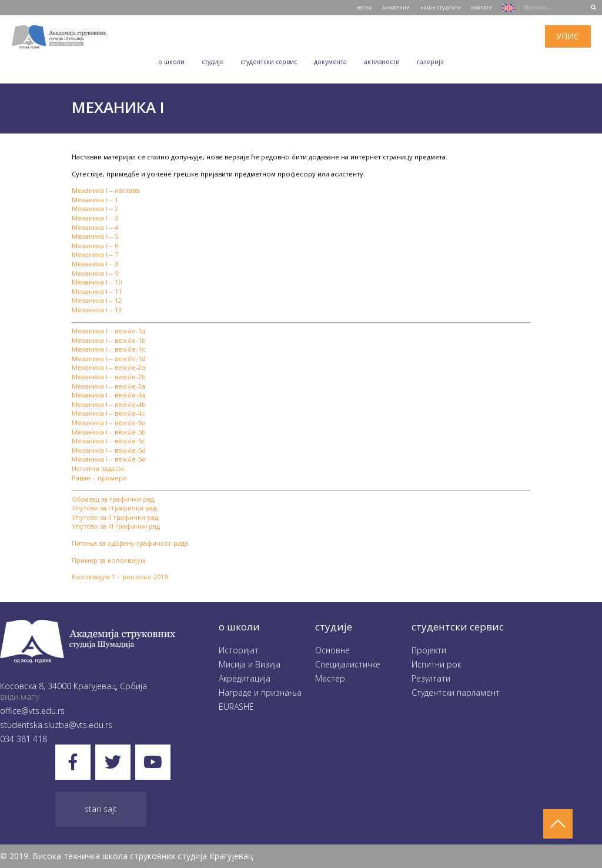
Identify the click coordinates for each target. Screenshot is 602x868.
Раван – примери (99, 478)
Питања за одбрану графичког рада (130, 543)
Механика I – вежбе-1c (108, 349)
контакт (481, 7)
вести (364, 7)
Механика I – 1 (95, 200)
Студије (213, 62)
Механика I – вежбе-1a (108, 331)
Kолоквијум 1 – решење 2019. (121, 577)
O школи (171, 62)
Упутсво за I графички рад (114, 508)
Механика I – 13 (97, 310)
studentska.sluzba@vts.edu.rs (56, 725)
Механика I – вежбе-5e (109, 459)
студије (334, 627)
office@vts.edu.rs (32, 711)
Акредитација (245, 678)
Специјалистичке (348, 664)
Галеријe (430, 62)
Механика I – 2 (95, 208)
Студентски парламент (456, 692)
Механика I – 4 (95, 227)
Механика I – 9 (95, 273)
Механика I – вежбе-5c (108, 441)
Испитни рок (436, 664)
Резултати (431, 678)
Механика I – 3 (95, 218)
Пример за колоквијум (108, 560)
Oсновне (332, 650)
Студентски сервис (269, 62)
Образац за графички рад (113, 499)
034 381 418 (24, 739)
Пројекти (429, 650)
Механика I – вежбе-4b (109, 404)
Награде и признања (260, 692)
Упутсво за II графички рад (115, 517)
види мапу (20, 697)
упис (568, 36)
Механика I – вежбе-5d (109, 450)
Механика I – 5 (95, 236)
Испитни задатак (98, 468)
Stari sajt (101, 809)
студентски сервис (458, 627)
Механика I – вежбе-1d (109, 358)
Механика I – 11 (97, 291)
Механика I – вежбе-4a (108, 395)
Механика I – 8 (95, 264)
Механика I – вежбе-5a (108, 423)
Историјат (239, 650)
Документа (330, 62)
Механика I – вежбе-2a (108, 367)
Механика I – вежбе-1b (109, 340)
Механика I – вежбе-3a (108, 386)
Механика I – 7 (95, 254)
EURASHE (236, 707)
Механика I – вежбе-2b (109, 377)
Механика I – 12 (97, 300)
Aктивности (382, 62)
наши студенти (441, 7)
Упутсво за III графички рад (116, 526)
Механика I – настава (106, 190)
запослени (396, 7)
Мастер (330, 678)
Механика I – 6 (95, 246)
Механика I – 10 (97, 282)
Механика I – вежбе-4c (108, 413)
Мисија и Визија (250, 664)
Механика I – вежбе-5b (109, 432)
